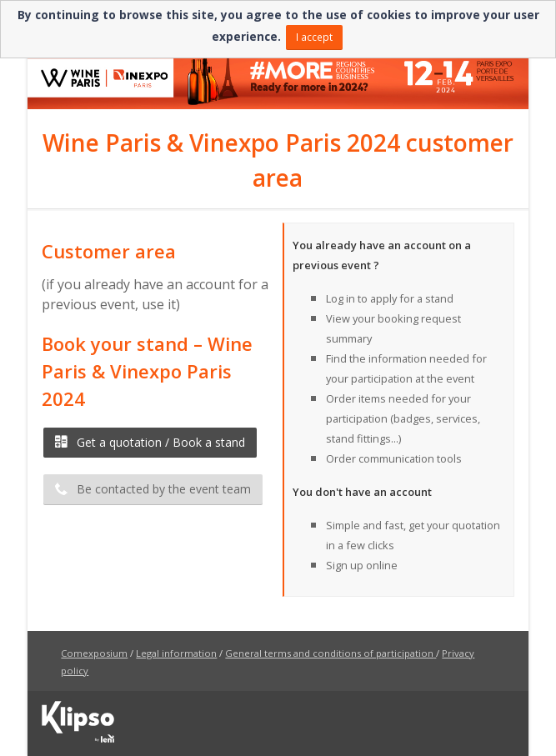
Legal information (176, 653)
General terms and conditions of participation (329, 653)
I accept (314, 37)
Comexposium (94, 653)
